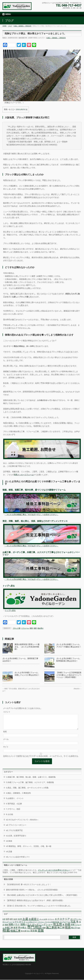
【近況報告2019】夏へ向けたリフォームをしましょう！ (29, 887)
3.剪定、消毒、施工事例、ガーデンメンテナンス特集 (27, 791)
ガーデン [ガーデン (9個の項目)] (74, 922)
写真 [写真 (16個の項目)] (73, 925)
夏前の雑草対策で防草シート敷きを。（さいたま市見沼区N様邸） (27, 647)
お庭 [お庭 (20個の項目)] (25, 922)
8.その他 (10, 817)
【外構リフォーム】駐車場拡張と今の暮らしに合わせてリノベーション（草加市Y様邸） (69, 675)
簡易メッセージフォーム (24, 475)
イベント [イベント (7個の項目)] (51, 922)
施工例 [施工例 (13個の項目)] (61, 931)
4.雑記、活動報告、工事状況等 (56, 38)
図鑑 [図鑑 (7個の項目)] (6, 928)
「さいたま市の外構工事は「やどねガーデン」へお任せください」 (32, 579)
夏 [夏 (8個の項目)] (63, 928)
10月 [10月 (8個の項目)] (15, 922)
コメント (7, 712)
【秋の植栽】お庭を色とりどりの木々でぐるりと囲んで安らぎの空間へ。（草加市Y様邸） (42, 898)
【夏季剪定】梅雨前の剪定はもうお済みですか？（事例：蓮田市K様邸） (35, 903)
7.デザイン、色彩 (13, 812)
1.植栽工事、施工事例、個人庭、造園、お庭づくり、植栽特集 (31, 780)
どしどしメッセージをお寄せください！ (54, 873)
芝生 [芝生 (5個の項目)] (28, 934)
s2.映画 (9, 844)
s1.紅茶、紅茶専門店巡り (16, 839)
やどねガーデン (39, 974)
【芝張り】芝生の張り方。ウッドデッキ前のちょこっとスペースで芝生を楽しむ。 (39, 909)
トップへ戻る (10, 610)
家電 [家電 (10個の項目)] (16, 931)
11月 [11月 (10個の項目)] (20, 922)
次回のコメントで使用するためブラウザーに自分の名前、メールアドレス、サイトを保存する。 (41, 759)
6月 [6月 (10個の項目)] (11, 922)
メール (6, 742)
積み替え (41, 628)
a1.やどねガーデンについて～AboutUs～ (22, 823)
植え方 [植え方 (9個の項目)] (74, 931)
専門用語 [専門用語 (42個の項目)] (34, 930)
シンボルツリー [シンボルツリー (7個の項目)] (32, 925)
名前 (5, 735)
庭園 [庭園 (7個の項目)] (44, 931)
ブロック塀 (17, 628)
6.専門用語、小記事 (14, 807)
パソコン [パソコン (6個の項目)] (41, 925)
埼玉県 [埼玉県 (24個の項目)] (57, 927)
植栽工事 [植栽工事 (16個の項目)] (16, 934)
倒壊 (31, 628)
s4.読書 (9, 855)
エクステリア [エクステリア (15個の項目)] (62, 922)
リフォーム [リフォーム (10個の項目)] (65, 925)
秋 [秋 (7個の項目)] (22, 934)
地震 (35, 628)
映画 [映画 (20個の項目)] (68, 930)
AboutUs (78, 689)
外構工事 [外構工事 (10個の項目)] (9, 931)
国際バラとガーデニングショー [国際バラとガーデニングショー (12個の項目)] (36, 928)
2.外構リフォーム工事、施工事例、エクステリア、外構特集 (30, 785)
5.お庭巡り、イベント (15, 801)
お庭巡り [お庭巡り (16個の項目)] (34, 922)
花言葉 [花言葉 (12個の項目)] (34, 934)
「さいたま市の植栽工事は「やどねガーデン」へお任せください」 (32, 514)
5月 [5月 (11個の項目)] (8, 922)
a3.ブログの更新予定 (14, 833)
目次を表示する (22, 109)
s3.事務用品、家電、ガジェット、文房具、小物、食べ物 (29, 849)
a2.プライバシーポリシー (16, 828)
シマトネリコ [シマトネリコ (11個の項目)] (19, 925)
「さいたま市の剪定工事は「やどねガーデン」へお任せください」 (32, 546)
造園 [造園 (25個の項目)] (41, 933)
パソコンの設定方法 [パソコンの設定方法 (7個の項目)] (52, 925)
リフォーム (25, 628)
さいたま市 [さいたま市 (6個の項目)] (43, 922)
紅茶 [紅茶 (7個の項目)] (25, 934)
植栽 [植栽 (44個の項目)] (6, 933)
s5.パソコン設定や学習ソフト (18, 860)
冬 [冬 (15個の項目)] (77, 925)
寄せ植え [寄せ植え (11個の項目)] (22, 931)
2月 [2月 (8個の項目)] (4, 922)
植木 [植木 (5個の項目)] (79, 931)
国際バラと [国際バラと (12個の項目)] (14, 928)
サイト (6, 750)
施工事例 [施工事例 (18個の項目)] (51, 930)
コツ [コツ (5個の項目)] (11, 925)
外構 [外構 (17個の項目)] (67, 927)
